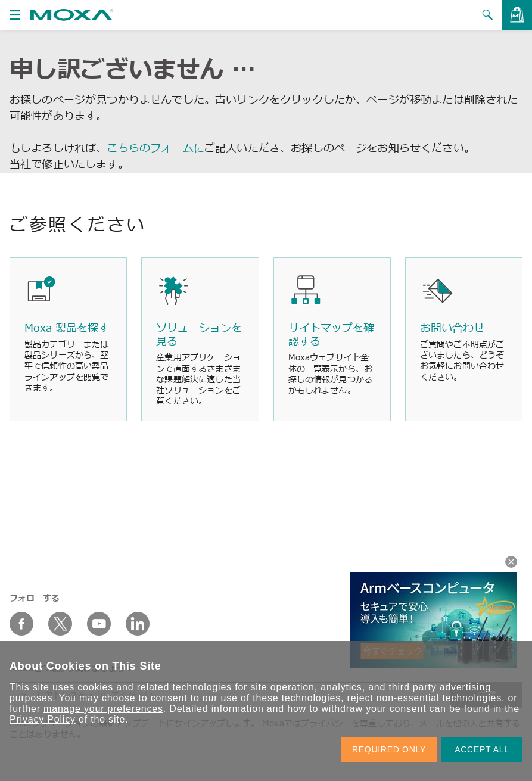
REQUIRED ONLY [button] (389, 749)
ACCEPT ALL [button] (482, 749)
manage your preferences (103, 709)
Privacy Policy (43, 719)
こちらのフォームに (155, 148)
